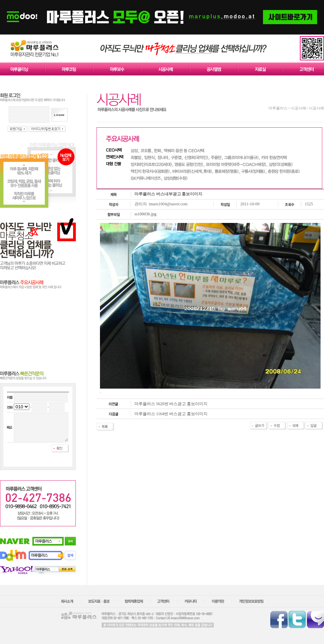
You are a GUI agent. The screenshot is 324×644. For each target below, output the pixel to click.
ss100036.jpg (145, 214)
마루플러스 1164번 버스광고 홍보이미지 (171, 414)
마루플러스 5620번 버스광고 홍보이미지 (171, 404)
